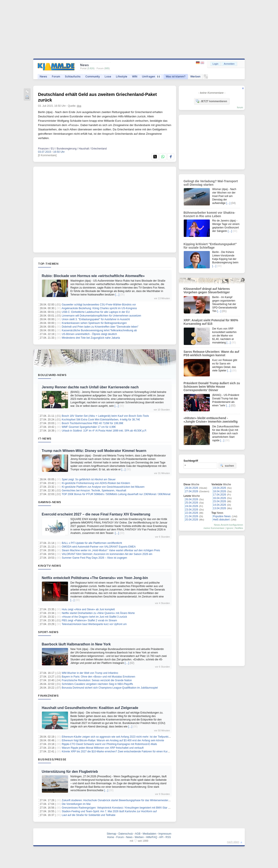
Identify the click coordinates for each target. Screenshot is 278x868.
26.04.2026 (192, 499)
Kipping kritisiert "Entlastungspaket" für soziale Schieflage (210, 246)
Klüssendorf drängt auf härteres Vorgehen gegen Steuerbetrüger (207, 290)
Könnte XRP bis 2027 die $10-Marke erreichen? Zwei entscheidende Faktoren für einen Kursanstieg (119, 752)
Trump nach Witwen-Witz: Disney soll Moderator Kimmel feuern (94, 451)
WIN (135, 76)
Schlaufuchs (73, 76)
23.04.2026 (192, 510)
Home (111, 837)
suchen (227, 466)
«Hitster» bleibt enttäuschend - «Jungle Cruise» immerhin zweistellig (211, 420)
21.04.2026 (192, 516)
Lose (108, 76)
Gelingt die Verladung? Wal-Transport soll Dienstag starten (211, 183)
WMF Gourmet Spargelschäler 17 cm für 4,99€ (89, 427)
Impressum (165, 834)
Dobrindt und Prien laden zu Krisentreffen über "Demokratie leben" (100, 327)
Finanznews (48, 696)
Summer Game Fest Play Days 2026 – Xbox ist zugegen (94, 558)
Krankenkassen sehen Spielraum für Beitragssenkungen (94, 323)
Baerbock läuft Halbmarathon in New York (76, 644)
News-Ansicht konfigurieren (228, 525)
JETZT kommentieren (211, 101)
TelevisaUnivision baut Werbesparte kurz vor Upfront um (94, 624)
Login (216, 64)
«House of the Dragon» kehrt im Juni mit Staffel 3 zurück (94, 617)
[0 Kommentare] (47, 155)
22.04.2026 (192, 513)
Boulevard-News (52, 375)
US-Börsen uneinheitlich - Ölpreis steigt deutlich (89, 334)
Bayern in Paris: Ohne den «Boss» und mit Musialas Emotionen (98, 677)
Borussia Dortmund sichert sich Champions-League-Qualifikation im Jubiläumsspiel (110, 688)
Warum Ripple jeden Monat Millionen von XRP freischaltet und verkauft (103, 748)
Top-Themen (48, 264)
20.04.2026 (192, 520)
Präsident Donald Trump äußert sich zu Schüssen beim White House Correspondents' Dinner (212, 387)
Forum (56, 76)
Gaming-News (50, 502)
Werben (195, 76)
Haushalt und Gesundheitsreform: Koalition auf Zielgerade (90, 708)
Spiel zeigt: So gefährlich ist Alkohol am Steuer (89, 479)
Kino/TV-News (50, 566)
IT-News (45, 438)
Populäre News (222, 516)
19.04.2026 (220, 488)
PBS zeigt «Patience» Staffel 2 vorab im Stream (89, 620)
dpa (79, 106)
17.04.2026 (220, 495)
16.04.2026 (220, 498)
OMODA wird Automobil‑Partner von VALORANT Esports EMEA (99, 547)
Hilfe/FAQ (151, 837)
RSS (168, 837)
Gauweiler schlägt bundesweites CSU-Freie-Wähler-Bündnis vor (99, 305)
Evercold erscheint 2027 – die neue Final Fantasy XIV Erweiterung (96, 514)
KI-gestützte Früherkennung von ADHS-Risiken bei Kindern (96, 483)
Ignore (230, 528)
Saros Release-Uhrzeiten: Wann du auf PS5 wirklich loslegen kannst (211, 353)
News (43, 76)
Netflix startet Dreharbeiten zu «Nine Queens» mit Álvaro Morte (98, 613)
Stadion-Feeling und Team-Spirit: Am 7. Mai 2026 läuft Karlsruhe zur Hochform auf (109, 811)
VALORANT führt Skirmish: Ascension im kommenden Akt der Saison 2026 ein (107, 554)
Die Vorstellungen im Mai (76, 804)
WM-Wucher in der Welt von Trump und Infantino (90, 673)
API (161, 837)
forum (240, 107)
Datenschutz (126, 834)
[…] (117, 295)
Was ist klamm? (176, 76)
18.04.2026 (220, 491)
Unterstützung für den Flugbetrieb (70, 772)
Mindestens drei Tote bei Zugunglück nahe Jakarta (91, 338)
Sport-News (48, 632)
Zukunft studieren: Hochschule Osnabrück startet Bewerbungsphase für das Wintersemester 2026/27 (120, 800)
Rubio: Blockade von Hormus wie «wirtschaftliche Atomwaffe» (93, 276)
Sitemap (111, 834)
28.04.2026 (192, 488)
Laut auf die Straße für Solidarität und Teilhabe (89, 815)
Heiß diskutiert (221, 520)
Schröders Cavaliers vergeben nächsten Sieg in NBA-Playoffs (97, 684)
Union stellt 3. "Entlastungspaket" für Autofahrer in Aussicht (96, 319)
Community (93, 76)
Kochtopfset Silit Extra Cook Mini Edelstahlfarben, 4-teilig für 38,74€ (101, 420)
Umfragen (151, 76)
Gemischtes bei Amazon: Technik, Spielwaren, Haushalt (94, 491)
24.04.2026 (192, 506)
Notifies (239, 528)
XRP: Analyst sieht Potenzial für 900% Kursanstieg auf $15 (211, 322)
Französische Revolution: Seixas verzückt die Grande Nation (97, 680)
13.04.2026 (220, 508)
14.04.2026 (220, 505)
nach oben (233, 842)
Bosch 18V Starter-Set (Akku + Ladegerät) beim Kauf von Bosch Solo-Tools (105, 416)
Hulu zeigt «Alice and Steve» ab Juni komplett (88, 609)
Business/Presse (52, 759)
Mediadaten (150, 834)
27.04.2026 (192, 491)
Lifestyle (122, 76)
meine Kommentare (214, 528)
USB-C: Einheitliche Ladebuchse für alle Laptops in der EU (96, 312)
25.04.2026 (192, 503)
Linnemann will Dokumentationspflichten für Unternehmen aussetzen (101, 316)
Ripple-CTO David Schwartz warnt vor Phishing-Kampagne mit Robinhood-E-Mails (109, 744)
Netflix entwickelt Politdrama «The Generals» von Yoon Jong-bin (95, 578)
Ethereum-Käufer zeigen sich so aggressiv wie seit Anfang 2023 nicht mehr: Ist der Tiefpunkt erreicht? (120, 737)
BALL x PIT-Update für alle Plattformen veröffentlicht (92, 543)
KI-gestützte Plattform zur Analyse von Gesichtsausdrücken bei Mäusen (103, 487)
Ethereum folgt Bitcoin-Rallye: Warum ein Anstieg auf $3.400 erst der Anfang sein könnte (113, 740)
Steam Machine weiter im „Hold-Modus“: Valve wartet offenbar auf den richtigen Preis (111, 550)
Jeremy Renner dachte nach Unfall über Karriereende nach (90, 387)
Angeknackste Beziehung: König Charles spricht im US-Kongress (99, 308)
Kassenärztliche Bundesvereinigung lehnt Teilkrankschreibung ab (99, 330)
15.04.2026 (220, 501)
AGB (138, 834)
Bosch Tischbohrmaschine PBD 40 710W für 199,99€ (93, 423)
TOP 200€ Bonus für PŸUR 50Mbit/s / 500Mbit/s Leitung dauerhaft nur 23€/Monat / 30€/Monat (116, 494)
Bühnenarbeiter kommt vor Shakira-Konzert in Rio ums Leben (209, 214)
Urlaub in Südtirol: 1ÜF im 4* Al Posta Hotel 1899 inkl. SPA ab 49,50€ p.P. (104, 431)
